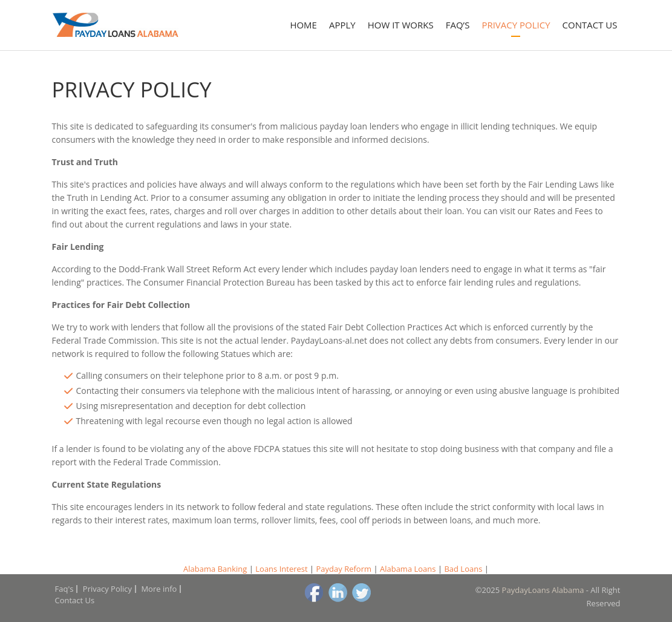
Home (303, 25)
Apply (342, 25)
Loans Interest (281, 569)
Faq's (64, 589)
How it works (401, 25)
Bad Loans (463, 569)
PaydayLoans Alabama (543, 590)
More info (159, 589)
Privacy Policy (516, 25)
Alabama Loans (408, 569)
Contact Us (590, 25)
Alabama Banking (215, 569)
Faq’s (458, 25)
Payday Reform (344, 569)
